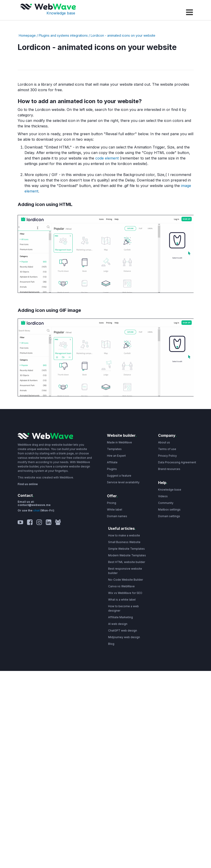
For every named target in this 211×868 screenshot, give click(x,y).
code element (107, 158)
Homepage (27, 35)
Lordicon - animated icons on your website (123, 35)
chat (37, 510)
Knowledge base (61, 13)
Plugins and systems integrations (63, 35)
